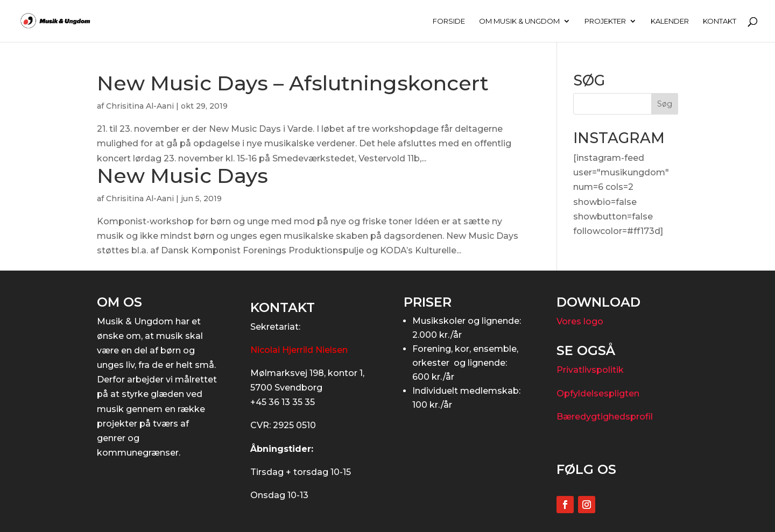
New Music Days (182, 176)
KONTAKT (720, 21)
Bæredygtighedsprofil (605, 417)
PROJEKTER (605, 21)
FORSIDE (449, 21)
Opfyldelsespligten (598, 393)
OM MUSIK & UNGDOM (519, 21)
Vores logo (580, 321)
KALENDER (670, 21)
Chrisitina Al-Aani (140, 106)
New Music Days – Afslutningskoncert (293, 83)
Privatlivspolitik (590, 370)
